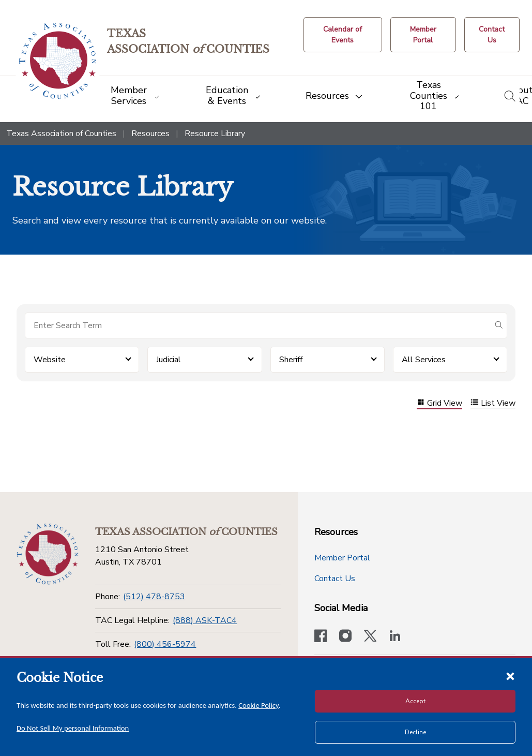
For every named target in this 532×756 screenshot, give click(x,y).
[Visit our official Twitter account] (370, 637)
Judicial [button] (169, 360)
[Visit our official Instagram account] (345, 637)
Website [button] (50, 360)
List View (493, 403)
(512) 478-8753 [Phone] (154, 597)
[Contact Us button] (492, 35)
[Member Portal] (423, 35)
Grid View (439, 403)
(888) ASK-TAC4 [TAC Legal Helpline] (205, 620)
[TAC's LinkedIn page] (395, 637)
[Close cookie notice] (510, 676)
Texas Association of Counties (61, 134)
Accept (415, 701)
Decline (415, 732)
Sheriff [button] (291, 360)
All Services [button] (424, 360)
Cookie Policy (259, 705)
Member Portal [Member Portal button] (342, 558)
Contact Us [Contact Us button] (335, 579)
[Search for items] (258, 325)
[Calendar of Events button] (343, 35)
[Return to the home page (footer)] (48, 554)
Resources (150, 134)
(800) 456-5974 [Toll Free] (165, 644)
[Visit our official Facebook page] (321, 637)
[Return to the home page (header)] (58, 61)
